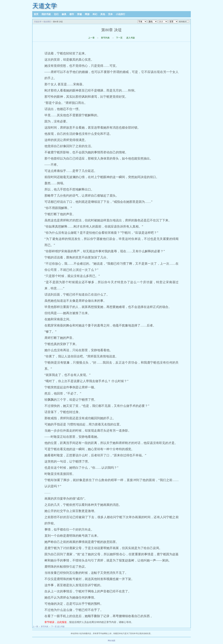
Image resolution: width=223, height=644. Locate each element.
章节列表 (105, 38)
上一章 (91, 38)
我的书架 (46, 14)
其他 (103, 14)
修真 (64, 14)
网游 (87, 14)
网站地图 (111, 641)
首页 (36, 14)
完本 (110, 14)
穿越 (79, 14)
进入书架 (131, 38)
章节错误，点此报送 (56, 622)
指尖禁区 (47, 22)
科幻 (95, 14)
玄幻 (56, 14)
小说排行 (120, 14)
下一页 (119, 38)
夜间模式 (183, 22)
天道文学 (45, 6)
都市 (72, 14)
